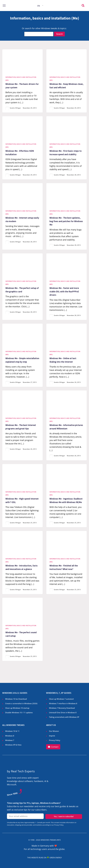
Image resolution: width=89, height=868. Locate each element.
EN (39, 6)
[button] (53, 747)
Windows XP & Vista (13, 745)
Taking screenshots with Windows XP (64, 717)
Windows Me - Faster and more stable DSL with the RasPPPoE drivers (64, 292)
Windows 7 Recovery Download (62, 708)
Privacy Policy (55, 740)
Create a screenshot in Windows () (21, 704)
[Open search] (83, 5)
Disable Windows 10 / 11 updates (19, 712)
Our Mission (54, 731)
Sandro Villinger (15, 108)
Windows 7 (10, 740)
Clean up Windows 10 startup (17, 708)
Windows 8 (10, 736)
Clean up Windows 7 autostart (61, 699)
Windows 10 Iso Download (16, 699)
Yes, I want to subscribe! (64, 816)
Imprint (52, 736)
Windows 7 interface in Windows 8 (63, 703)
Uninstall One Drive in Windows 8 (63, 712)
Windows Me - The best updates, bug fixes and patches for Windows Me (66, 221)
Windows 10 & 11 (12, 731)
